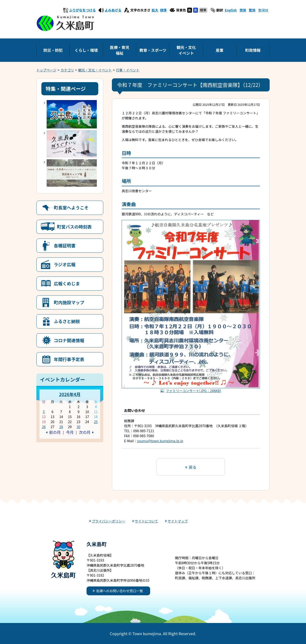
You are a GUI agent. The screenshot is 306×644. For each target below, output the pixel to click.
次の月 (85, 432)
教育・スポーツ (153, 50)
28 (61, 427)
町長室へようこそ (71, 208)
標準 (163, 10)
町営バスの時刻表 (74, 227)
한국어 (263, 10)
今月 (70, 432)
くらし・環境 (86, 50)
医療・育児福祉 (120, 50)
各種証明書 (65, 245)
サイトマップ (178, 521)
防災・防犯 (53, 50)
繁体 (252, 10)
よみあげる (113, 10)
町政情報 (253, 50)
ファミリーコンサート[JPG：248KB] (193, 391)
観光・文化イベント (186, 50)
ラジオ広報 (65, 264)
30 (78, 427)
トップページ (46, 70)
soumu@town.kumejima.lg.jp (160, 441)
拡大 (155, 10)
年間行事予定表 (69, 359)
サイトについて (147, 521)
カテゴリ (67, 70)
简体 (243, 10)
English (231, 10)
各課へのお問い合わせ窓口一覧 (120, 591)
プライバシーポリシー (109, 521)
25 (96, 422)
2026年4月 (70, 394)
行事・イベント (128, 70)
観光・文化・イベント (95, 70)
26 (44, 427)
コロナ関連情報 (69, 340)
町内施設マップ (69, 302)
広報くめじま (67, 283)
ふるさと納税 (67, 321)
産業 (219, 50)
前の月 (55, 432)
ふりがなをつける (82, 10)
